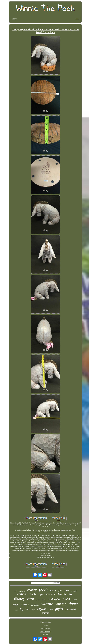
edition (22, 594)
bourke (62, 594)
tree (51, 609)
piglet (59, 609)
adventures (51, 594)
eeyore (42, 609)
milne (38, 600)
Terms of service (45, 632)
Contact (45, 625)
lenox (67, 591)
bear (71, 594)
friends (32, 594)
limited (24, 605)
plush (66, 599)
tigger (73, 604)
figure (41, 594)
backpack (53, 591)
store (16, 610)
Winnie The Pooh (45, 622)
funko (60, 591)
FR (47, 635)
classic (45, 613)
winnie (47, 604)
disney (19, 598)
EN (44, 635)
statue (44, 600)
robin (15, 605)
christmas (22, 591)
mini (33, 610)
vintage (61, 604)
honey (75, 600)
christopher (54, 599)
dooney (32, 590)
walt (15, 591)
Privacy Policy (45, 629)
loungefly (74, 591)
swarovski (71, 609)
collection (35, 605)
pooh (43, 589)
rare (31, 599)
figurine (25, 609)
